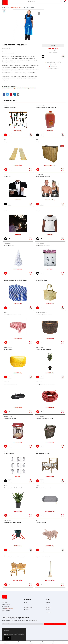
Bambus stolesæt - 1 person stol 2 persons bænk (15, 557)
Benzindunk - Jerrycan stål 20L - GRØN (45, 419)
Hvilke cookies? (21, 634)
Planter (6, 486)
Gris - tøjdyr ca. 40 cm (41, 522)
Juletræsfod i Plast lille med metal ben (12, 522)
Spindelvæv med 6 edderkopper (43, 246)
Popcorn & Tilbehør (8, 417)
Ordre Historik (49, 605)
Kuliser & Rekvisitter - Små (42, 313)
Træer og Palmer (8, 244)
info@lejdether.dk (9, 609)
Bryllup (8, 88)
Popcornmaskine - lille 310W (10, 419)
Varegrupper (30, 642)
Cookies (7, 631)
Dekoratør (38, 211)
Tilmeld (55, 624)
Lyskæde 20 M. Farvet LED (10, 107)
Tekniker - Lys (7, 211)
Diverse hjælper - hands (16, 7)
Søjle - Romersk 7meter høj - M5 (43, 557)
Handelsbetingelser (28, 607)
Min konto (48, 603)
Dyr (37, 520)
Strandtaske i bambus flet (42, 280)
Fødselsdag (12, 88)
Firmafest (4, 88)
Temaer (18, 642)
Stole (37, 451)
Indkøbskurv (48, 607)
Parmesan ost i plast (9, 349)
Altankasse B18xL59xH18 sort (11, 384)
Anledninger (6, 642)
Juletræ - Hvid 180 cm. (9, 246)
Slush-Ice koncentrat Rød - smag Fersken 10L (46, 107)
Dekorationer (39, 555)
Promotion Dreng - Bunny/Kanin (43, 177)
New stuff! (43, 642)
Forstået (8, 638)
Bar (37, 140)
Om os (25, 603)
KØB (43, 57)
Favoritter (48, 610)
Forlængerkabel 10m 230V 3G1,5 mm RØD (45, 384)
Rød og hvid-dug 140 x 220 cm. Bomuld (13, 315)
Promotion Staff (40, 174)
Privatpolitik (27, 610)
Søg (53, 642)
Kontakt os (26, 605)
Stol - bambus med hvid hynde (43, 453)
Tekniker (6, 209)
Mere (63, 642)
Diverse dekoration (40, 244)
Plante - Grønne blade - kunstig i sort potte (13, 488)
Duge (5, 278)
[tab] (4, 11)
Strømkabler (39, 382)
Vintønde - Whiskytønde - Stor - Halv (44, 315)
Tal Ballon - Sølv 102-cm (9, 453)
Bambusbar (39, 142)
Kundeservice (49, 612)
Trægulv (6, 142)
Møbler (38, 486)
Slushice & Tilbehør (40, 105)
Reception (28, 88)
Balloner (6, 451)
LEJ (6, 135)
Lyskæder (6, 105)
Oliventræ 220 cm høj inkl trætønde (44, 349)
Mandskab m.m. (6, 7)
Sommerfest (34, 88)
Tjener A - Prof (7, 177)
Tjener (6, 174)
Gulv (5, 140)
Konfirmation (23, 88)
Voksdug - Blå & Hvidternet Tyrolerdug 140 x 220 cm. (15, 280)
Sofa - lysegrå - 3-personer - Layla (44, 488)
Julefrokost (18, 88)
